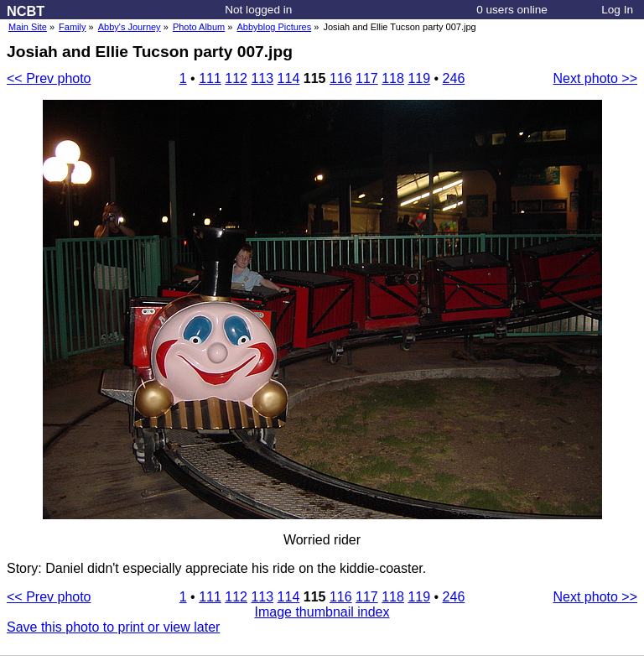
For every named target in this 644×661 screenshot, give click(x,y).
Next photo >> (595, 78)
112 (236, 78)
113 (262, 78)
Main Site (28, 27)
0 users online (512, 10)
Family (72, 27)
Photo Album (199, 27)
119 (419, 78)
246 (454, 78)
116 (341, 78)
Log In (617, 10)
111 (210, 78)
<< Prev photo (49, 78)
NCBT (26, 11)
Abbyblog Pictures (275, 27)
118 (393, 78)
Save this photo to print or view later (113, 627)
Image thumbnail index (322, 612)
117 (367, 78)
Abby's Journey (130, 27)
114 (289, 78)
